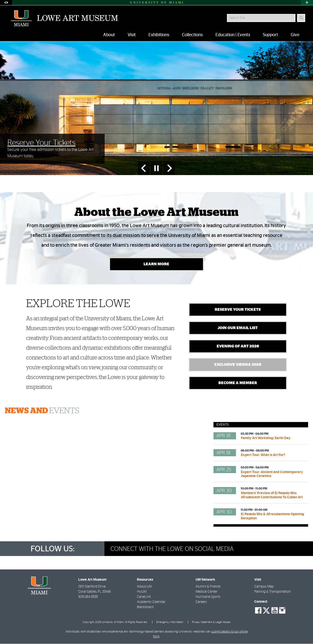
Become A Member (238, 383)
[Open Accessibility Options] (6, 3)
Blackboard (145, 607)
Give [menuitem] (295, 35)
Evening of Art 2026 (238, 347)
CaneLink (144, 597)
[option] (156, 108)
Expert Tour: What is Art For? (263, 455)
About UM (144, 587)
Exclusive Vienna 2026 (238, 365)
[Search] (301, 18)
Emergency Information (170, 622)
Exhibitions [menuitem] (159, 35)
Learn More (156, 265)
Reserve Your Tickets (238, 310)
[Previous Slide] (144, 168)
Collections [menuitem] (192, 35)
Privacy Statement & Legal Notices (211, 622)
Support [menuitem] (270, 35)
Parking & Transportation (273, 592)
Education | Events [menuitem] (233, 35)
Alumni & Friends (208, 587)
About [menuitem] (109, 35)
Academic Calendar (151, 602)
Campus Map (264, 587)
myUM (142, 592)
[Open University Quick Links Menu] (307, 3)
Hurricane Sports (208, 597)
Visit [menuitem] (132, 35)
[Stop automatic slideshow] (156, 168)
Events (42, 411)
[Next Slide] (169, 168)
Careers (201, 602)
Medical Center (207, 592)
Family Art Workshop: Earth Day (266, 438)
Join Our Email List (238, 328)
